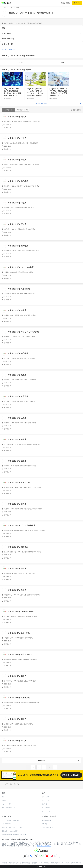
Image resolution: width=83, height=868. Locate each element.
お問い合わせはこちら (44, 846)
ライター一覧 (46, 808)
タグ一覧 (45, 804)
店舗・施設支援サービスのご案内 (12, 827)
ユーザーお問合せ (44, 863)
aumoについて (76, 863)
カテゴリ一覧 (46, 811)
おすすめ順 (9, 110)
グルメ (4, 800)
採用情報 (25, 863)
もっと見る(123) (42, 103)
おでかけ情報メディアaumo (10, 820)
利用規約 (53, 863)
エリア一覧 (45, 800)
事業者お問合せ (47, 820)
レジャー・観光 (7, 804)
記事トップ (45, 797)
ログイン (77, 3)
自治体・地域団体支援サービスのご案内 (14, 835)
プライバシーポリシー (64, 863)
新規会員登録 (66, 3)
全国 (4, 70)
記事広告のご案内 (47, 827)
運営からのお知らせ (15, 863)
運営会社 (5, 863)
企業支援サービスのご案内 (10, 831)
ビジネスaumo (6, 824)
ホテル (4, 797)
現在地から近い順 (22, 110)
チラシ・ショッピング (9, 808)
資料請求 (45, 824)
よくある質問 (33, 863)
